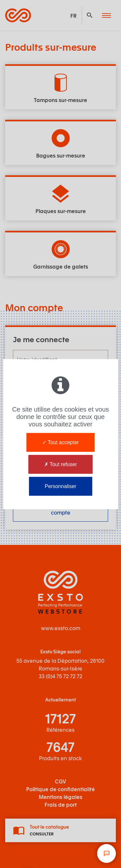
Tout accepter (60, 442)
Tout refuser (61, 464)
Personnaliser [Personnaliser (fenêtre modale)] (61, 486)
